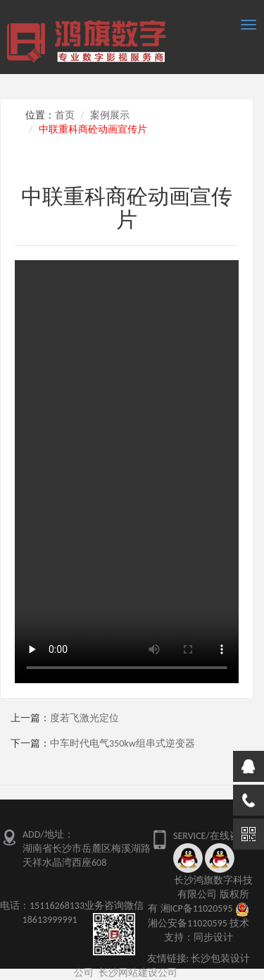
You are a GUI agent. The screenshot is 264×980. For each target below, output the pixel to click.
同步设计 (213, 937)
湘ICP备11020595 (197, 908)
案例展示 (110, 115)
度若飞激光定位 (84, 718)
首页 (65, 115)
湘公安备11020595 (188, 923)
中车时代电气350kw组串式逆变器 (122, 743)
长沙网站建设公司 (138, 973)
